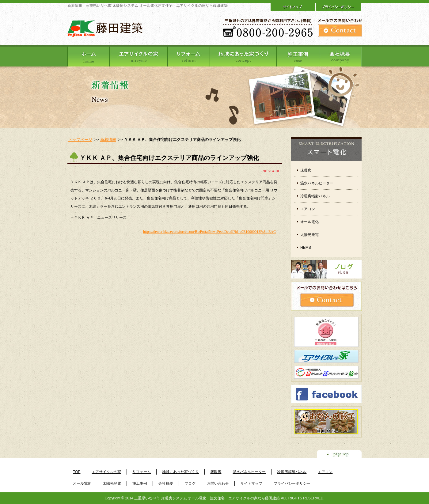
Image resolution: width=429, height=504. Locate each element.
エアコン (308, 209)
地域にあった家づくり (180, 472)
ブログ (190, 483)
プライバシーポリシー (292, 483)
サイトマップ (251, 483)
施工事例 (140, 483)
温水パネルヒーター (317, 183)
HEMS (306, 248)
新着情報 (108, 140)
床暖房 (306, 170)
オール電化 (309, 222)
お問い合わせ (218, 483)
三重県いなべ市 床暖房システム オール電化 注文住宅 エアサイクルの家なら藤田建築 (207, 498)
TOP (77, 472)
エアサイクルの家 (106, 472)
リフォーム (142, 472)
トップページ (80, 140)
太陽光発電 (309, 235)
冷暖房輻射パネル (315, 196)
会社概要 (166, 483)
